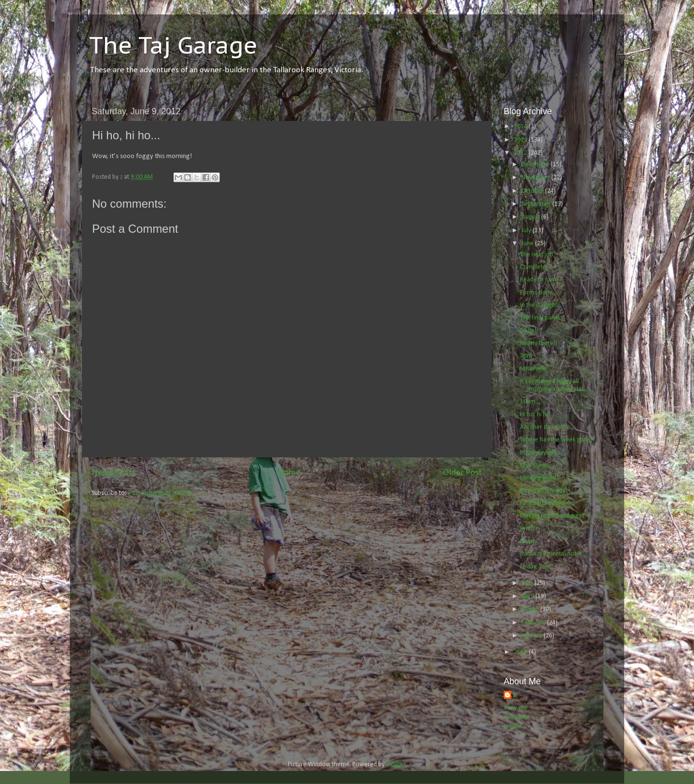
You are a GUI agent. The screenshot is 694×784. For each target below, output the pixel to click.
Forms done (536, 293)
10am (528, 402)
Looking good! (539, 478)
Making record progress (552, 516)
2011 (521, 652)
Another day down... (547, 427)
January (533, 636)
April (528, 596)
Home (289, 473)
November (536, 178)
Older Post (462, 473)
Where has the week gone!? (558, 440)
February (534, 623)
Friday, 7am (535, 567)
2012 (521, 153)
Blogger (396, 764)
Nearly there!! (539, 343)
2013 (521, 140)
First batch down (542, 503)
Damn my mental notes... (554, 554)
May (528, 583)
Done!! (529, 331)
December (536, 165)
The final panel (540, 318)
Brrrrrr (529, 529)
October (533, 191)
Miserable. (534, 369)
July (527, 231)
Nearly (529, 541)
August (531, 217)
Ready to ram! (539, 280)
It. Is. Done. (535, 465)
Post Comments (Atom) (160, 493)
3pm (526, 356)
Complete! (534, 267)
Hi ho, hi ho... (537, 415)
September (537, 204)
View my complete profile (516, 717)
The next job (537, 255)
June (528, 244)
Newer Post (113, 473)
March (531, 609)
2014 (521, 126)
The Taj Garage (173, 45)
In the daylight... (541, 305)
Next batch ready (543, 491)
